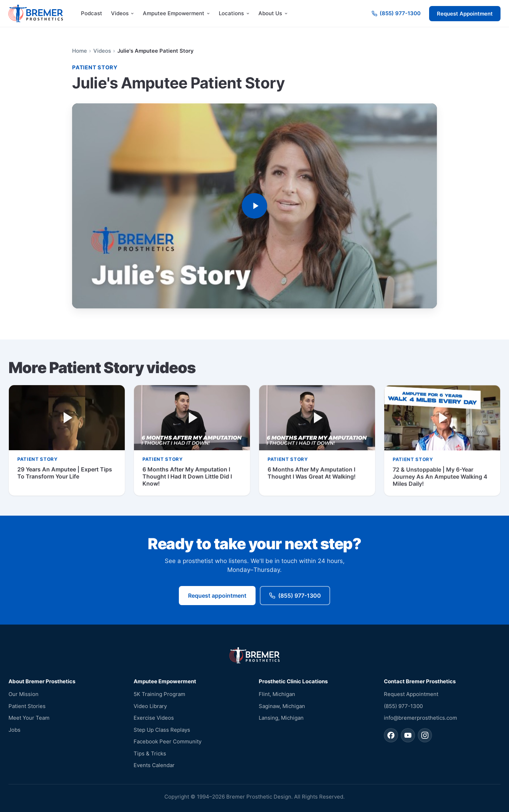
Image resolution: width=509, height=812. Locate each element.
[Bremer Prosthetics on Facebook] (391, 735)
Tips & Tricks (150, 753)
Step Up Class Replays (162, 730)
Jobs (14, 730)
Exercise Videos (154, 718)
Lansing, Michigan (281, 718)
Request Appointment (465, 14)
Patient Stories (27, 706)
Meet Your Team (29, 718)
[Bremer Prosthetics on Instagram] (425, 735)
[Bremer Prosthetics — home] (36, 13)
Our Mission (24, 694)
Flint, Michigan (277, 694)
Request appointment (217, 597)
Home (80, 51)
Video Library (150, 706)
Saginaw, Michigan (282, 706)
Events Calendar (154, 765)
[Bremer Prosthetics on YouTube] (408, 735)
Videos (102, 51)
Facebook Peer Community (168, 741)
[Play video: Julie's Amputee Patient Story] (255, 206)
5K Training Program (159, 694)
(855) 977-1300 (295, 597)
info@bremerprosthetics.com (420, 718)
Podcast (92, 13)
